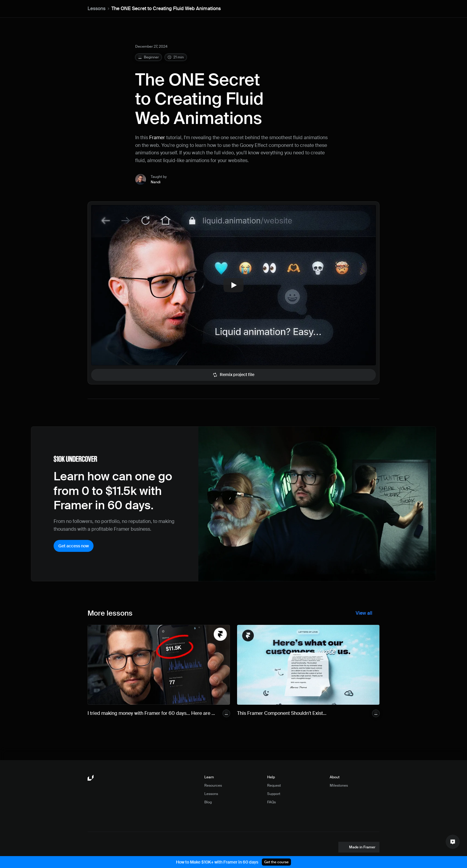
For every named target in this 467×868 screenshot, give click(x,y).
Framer (157, 138)
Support (274, 794)
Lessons (96, 8)
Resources (213, 785)
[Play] (233, 285)
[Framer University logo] (91, 778)
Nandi (156, 182)
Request (274, 785)
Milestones (339, 785)
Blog (208, 802)
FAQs (271, 802)
